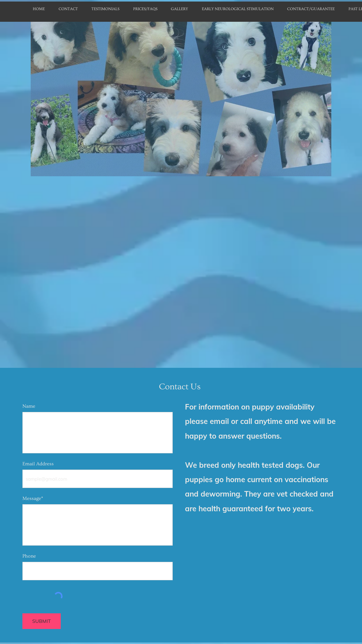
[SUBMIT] (42, 621)
